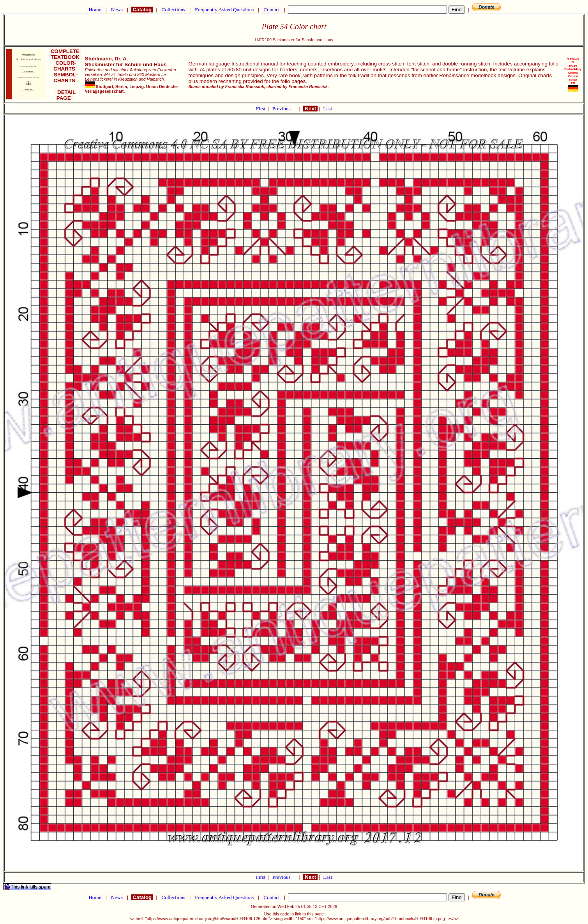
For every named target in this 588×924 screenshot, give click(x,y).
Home (95, 10)
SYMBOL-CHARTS (65, 78)
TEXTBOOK (65, 57)
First (261, 109)
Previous (282, 109)
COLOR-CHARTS (65, 66)
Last (328, 109)
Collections (173, 10)
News (117, 10)
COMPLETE (65, 51)
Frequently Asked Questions (224, 10)
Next (310, 109)
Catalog (142, 10)
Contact (272, 10)
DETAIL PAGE (65, 95)
